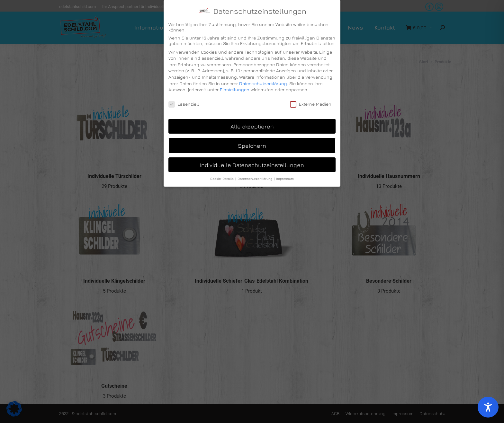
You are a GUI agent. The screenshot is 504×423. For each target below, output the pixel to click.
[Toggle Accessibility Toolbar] (488, 407)
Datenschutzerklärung (263, 83)
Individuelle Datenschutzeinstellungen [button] (252, 165)
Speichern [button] (252, 146)
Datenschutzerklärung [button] (255, 179)
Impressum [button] (285, 179)
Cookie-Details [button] (222, 179)
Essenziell (184, 104)
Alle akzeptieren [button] (252, 126)
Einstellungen (235, 89)
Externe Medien (311, 104)
